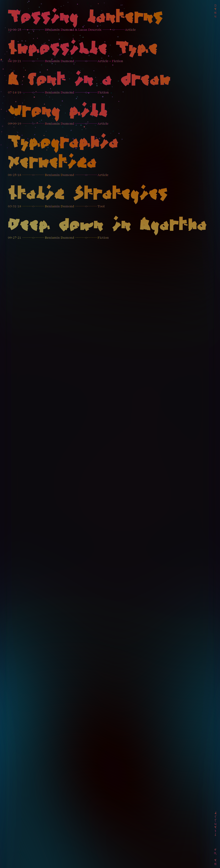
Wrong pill (58, 112)
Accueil (216, 824)
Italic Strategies (88, 194)
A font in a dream (89, 80)
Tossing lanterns (85, 18)
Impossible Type (83, 49)
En (216, 862)
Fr (216, 852)
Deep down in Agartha (107, 226)
